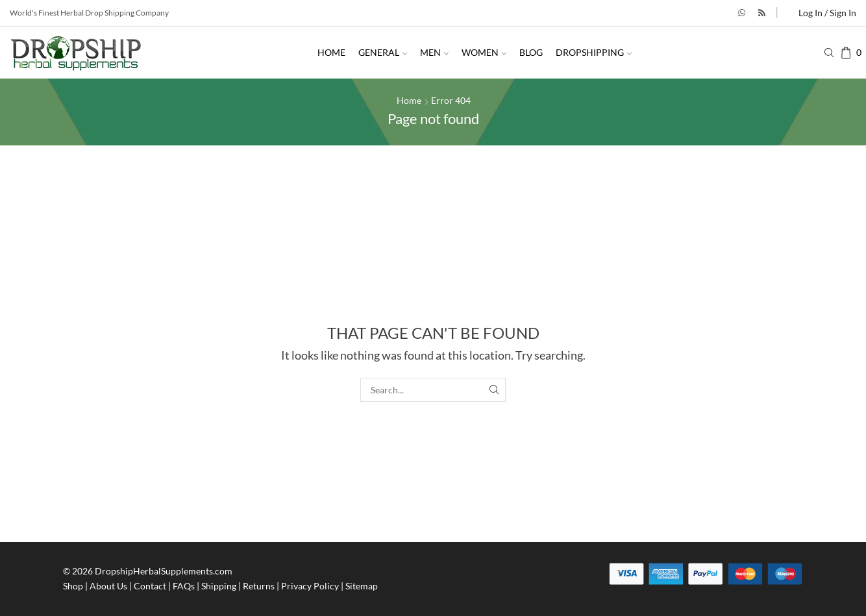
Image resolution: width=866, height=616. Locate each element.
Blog (531, 52)
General (383, 52)
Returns (259, 586)
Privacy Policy (310, 586)
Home (331, 52)
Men (434, 52)
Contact (150, 586)
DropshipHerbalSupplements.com (164, 571)
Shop (73, 586)
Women (484, 52)
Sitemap (362, 586)
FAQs (184, 586)
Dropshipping (594, 52)
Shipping (219, 586)
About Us (108, 586)
